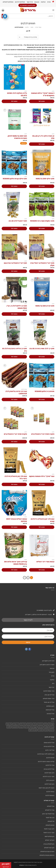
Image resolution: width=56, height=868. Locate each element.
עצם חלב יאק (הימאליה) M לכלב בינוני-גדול (16, 477)
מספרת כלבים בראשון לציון (47, 665)
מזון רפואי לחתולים (49, 848)
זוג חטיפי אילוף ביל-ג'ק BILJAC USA (43, 137)
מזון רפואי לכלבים (50, 784)
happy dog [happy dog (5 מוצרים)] (9, 724)
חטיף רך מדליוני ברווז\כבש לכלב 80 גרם (15, 350)
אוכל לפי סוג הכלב (49, 695)
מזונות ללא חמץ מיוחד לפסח (47, 788)
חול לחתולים (51, 821)
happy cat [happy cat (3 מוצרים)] (16, 724)
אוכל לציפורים (51, 714)
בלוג (53, 683)
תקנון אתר (52, 672)
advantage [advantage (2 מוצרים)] (51, 724)
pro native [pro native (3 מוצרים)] (27, 727)
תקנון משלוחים (50, 706)
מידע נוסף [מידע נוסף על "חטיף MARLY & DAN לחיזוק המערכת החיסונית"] (24, 143)
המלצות (43, 2)
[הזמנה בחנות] (28, 37)
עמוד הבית (38, 27)
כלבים (27, 27)
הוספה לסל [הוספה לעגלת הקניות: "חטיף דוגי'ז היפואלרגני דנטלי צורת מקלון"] (42, 271)
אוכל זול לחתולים (50, 810)
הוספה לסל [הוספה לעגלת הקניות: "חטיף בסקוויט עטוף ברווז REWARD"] (42, 228)
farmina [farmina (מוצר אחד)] (29, 724)
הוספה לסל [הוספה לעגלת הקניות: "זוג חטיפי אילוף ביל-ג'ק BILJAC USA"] (42, 144)
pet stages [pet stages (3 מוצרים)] (34, 727)
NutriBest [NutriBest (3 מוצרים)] (47, 727)
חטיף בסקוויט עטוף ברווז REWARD (42, 221)
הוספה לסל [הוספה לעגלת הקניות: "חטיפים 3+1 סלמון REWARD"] (42, 399)
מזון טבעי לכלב (50, 780)
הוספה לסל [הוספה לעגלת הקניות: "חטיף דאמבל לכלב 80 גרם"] (14, 228)
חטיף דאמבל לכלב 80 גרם (18, 221)
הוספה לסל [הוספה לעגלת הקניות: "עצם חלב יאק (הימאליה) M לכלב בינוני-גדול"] (14, 484)
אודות (49, 2)
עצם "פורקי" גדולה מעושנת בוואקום (42, 476)
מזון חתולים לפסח (50, 836)
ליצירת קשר (28, 620)
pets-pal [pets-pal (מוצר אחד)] (40, 727)
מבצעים (37, 2)
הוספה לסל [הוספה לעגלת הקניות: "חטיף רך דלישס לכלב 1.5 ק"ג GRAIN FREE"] (14, 314)
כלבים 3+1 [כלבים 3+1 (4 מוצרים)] (41, 730)
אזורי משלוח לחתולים (49, 699)
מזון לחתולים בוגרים (49, 844)
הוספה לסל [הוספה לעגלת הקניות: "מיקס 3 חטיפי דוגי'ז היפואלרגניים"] (42, 442)
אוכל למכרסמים (50, 710)
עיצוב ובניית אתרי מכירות (36, 862)
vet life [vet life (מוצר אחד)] (9, 727)
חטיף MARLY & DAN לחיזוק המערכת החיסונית (17, 137)
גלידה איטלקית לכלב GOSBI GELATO (17, 94)
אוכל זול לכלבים (50, 765)
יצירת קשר (30, 2)
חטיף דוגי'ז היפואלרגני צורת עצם (15, 263)
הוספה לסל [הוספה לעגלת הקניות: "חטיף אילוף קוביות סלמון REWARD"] (14, 186)
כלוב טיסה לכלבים (49, 773)
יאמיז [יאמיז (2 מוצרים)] (46, 730)
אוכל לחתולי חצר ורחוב (48, 814)
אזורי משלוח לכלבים (49, 691)
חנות (32, 27)
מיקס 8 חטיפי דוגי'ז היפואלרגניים (15, 434)
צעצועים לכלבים (50, 795)
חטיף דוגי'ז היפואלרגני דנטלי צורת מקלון (42, 264)
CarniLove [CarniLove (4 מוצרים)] (40, 724)
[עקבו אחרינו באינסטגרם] (26, 649)
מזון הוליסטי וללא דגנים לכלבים (46, 754)
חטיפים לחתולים (50, 825)
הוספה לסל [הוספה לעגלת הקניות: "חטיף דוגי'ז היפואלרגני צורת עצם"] (14, 271)
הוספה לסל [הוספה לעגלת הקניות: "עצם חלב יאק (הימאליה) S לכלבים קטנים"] (42, 527)
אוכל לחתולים (51, 806)
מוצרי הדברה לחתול (49, 833)
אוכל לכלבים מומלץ (49, 743)
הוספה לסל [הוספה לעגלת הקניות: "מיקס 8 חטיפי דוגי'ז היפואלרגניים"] (14, 442)
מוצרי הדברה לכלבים (49, 776)
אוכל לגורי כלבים (50, 750)
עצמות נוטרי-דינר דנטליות (45, 562)
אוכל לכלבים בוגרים (49, 746)
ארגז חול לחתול (50, 818)
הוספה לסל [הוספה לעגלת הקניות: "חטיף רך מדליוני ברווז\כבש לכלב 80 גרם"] (14, 357)
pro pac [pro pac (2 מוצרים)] (21, 727)
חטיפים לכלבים (50, 758)
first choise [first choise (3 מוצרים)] (23, 724)
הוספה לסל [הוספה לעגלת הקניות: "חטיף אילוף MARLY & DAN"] (42, 186)
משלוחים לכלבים (20, 2)
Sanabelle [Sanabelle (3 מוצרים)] (15, 727)
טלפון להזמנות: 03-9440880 (44, 610)
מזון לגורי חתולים (50, 840)
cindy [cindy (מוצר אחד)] (35, 724)
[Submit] (4, 16)
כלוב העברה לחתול (49, 829)
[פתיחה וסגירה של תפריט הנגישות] (5, 12)
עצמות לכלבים (50, 792)
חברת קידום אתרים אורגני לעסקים (22, 862)
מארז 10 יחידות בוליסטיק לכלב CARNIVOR (16, 393)
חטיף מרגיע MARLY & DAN (45, 306)
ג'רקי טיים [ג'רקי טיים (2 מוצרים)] (51, 730)
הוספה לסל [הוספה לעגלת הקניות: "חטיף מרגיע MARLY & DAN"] (42, 314)
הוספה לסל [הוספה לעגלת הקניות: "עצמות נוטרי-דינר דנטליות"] (42, 570)
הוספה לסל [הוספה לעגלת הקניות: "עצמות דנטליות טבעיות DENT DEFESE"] (14, 527)
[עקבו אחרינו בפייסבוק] (30, 649)
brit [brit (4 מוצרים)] (45, 724)
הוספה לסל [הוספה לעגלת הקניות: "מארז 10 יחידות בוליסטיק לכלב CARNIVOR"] (14, 399)
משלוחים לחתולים (8, 2)
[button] (53, 10)
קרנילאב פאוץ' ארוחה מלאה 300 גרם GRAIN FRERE (15, 563)
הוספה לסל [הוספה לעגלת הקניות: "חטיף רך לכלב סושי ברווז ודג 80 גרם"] (42, 357)
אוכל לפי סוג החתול (49, 702)
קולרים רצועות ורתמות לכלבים (46, 761)
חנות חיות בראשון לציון (48, 661)
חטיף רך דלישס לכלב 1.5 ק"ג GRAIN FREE (17, 307)
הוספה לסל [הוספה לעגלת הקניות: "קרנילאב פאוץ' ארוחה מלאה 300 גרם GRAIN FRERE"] (14, 570)
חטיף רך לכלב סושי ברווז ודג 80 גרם (42, 349)
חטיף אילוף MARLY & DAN (45, 179)
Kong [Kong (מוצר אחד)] (52, 727)
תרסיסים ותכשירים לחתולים (47, 855)
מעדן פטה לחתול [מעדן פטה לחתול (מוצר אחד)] (33, 730)
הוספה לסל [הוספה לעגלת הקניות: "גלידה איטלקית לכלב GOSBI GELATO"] (14, 101)
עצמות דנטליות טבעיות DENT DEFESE (17, 520)
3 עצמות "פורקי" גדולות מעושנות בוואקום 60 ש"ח (43, 94)
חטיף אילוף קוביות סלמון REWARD (15, 179)
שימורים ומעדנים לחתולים (47, 851)
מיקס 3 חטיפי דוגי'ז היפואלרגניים (43, 434)
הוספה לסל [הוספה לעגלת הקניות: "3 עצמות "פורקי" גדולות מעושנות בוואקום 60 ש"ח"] (42, 101)
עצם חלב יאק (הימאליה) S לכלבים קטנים (43, 520)
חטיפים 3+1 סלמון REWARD (45, 391)
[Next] (25, 578)
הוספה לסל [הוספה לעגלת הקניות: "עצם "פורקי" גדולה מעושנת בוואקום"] (42, 484)
